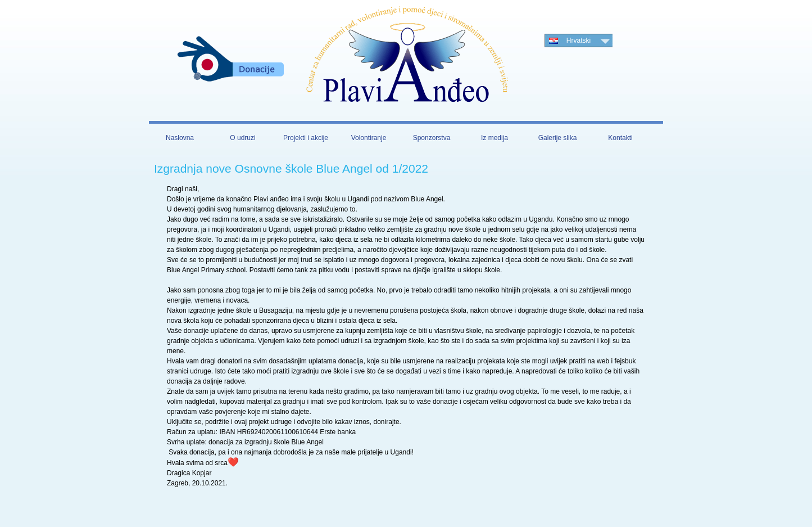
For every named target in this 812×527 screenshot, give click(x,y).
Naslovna (180, 138)
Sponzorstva (432, 138)
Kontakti (620, 138)
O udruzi (242, 138)
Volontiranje (369, 138)
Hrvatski (579, 40)
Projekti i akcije (306, 138)
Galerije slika (558, 138)
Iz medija (495, 138)
